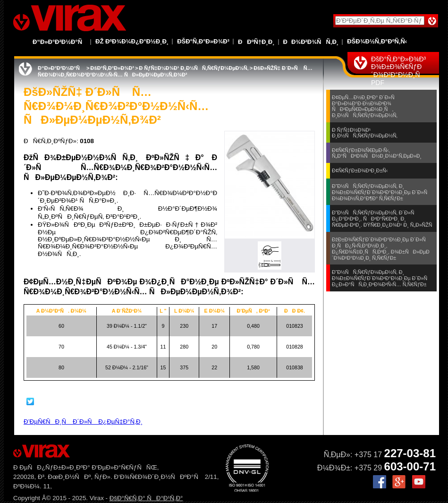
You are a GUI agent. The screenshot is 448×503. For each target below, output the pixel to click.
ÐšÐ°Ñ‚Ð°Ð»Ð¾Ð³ (203, 41)
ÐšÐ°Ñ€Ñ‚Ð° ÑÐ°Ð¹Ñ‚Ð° (146, 498)
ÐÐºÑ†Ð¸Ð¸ (256, 42)
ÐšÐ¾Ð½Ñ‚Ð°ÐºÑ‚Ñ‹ (377, 41)
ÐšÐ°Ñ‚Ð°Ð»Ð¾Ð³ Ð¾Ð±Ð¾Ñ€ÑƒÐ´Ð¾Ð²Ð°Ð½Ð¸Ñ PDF (398, 71)
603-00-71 (410, 466)
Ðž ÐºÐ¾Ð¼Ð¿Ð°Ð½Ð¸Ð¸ (132, 41)
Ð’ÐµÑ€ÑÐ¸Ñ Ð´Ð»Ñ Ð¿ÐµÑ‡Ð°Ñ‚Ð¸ (83, 422)
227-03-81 (410, 453)
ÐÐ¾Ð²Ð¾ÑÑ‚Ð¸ (311, 42)
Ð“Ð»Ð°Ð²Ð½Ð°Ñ (60, 42)
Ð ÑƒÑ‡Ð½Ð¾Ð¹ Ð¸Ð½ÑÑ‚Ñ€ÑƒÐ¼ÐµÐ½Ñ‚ (194, 68)
